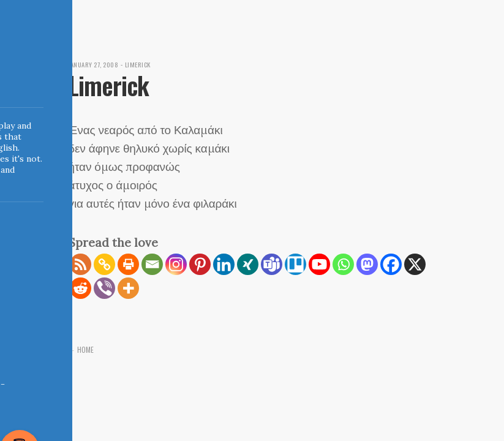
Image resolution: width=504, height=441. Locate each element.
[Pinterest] (200, 264)
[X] (415, 264)
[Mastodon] (367, 264)
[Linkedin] (224, 264)
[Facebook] (391, 264)
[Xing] (248, 264)
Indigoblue (8, 86)
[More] (128, 288)
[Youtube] (319, 264)
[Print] (128, 264)
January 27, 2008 (96, 64)
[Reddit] (81, 288)
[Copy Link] (104, 264)
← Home (81, 349)
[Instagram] (176, 264)
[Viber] (104, 288)
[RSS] (81, 264)
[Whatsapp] (343, 264)
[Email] (152, 264)
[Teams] (272, 264)
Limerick (143, 64)
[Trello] (295, 264)
